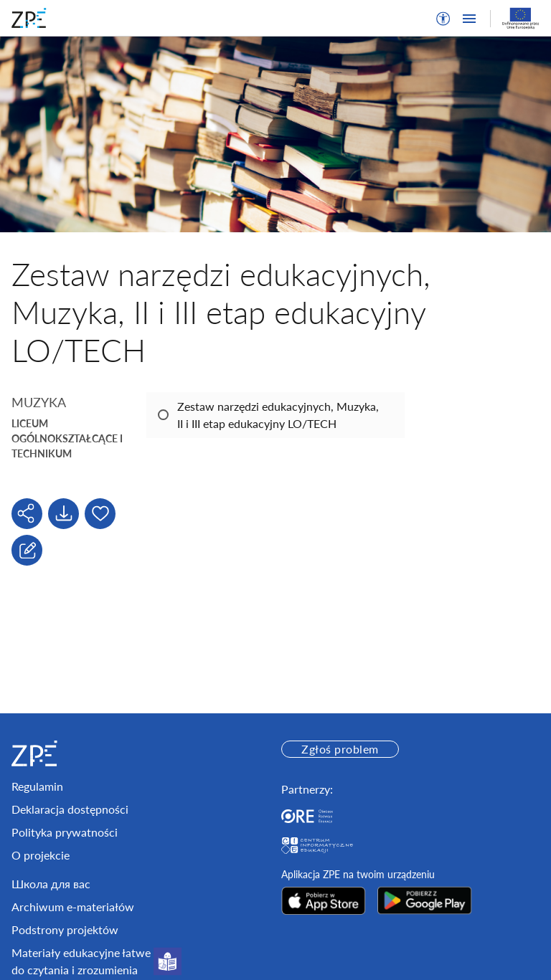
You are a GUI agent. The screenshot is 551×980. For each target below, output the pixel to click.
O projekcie (41, 855)
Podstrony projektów (65, 929)
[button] (443, 19)
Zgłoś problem (340, 749)
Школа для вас (51, 884)
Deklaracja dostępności (70, 809)
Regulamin (37, 786)
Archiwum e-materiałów (73, 907)
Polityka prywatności (65, 832)
